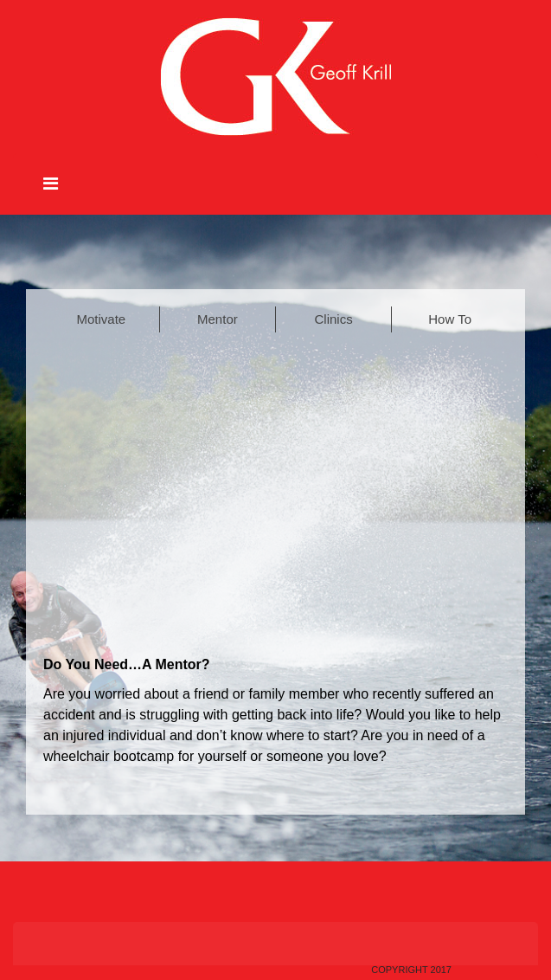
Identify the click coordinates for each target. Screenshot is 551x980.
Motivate (102, 319)
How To (450, 319)
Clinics (334, 319)
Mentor (218, 319)
